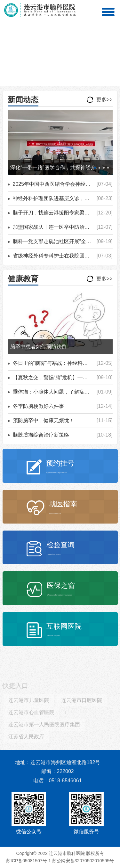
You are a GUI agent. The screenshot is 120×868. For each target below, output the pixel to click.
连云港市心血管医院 (31, 714)
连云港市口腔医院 (82, 702)
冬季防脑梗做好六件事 (38, 406)
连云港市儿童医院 (29, 702)
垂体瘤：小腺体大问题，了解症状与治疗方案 (64, 392)
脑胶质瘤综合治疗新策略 (41, 435)
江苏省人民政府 (26, 738)
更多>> (104, 100)
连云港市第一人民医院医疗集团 (44, 726)
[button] (53, 82)
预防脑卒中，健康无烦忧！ (44, 420)
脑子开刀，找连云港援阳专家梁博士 (54, 213)
